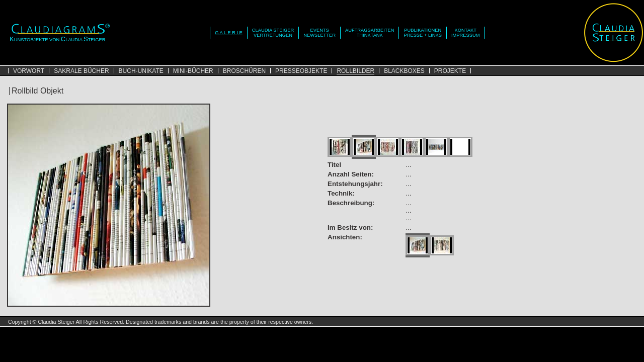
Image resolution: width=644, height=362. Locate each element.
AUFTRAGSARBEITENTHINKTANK (370, 33)
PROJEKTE (450, 71)
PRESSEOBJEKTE (301, 71)
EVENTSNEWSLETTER (319, 33)
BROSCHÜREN (244, 71)
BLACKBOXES (404, 71)
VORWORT (29, 71)
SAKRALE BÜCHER (81, 71)
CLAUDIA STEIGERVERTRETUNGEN (273, 33)
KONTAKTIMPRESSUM (466, 33)
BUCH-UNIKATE (141, 71)
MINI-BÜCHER (193, 71)
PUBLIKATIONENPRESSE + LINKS (422, 33)
